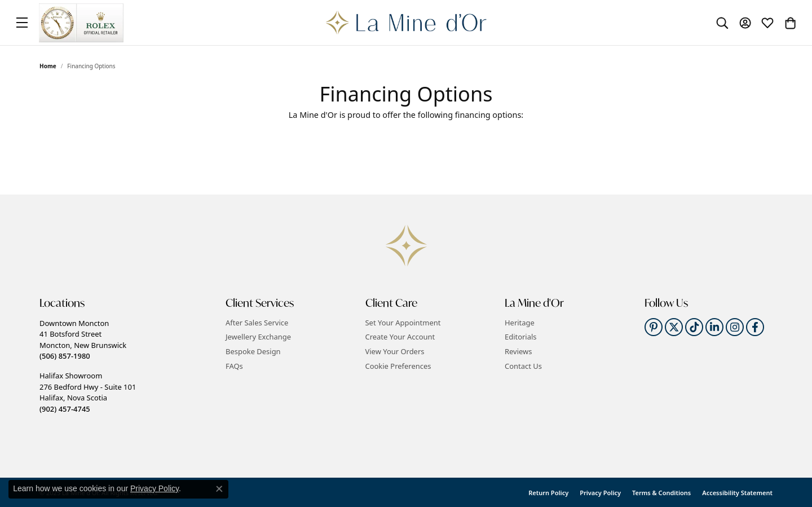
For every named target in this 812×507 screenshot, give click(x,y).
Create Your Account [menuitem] (400, 337)
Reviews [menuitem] (518, 352)
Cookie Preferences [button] (398, 366)
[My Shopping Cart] (790, 23)
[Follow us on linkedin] (714, 327)
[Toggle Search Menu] (722, 23)
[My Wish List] (767, 23)
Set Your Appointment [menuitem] (403, 323)
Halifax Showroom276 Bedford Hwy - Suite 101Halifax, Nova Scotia (88, 392)
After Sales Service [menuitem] (257, 323)
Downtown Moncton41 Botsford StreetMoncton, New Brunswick (83, 340)
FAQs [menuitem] (234, 366)
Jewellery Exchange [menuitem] (258, 337)
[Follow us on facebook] (755, 327)
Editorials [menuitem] (521, 337)
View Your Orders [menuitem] (395, 352)
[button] (127, 303)
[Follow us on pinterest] (654, 327)
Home (48, 66)
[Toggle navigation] (22, 23)
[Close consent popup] (219, 489)
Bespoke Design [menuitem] (253, 352)
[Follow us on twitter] (674, 327)
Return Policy (548, 493)
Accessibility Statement (737, 493)
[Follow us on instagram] (735, 327)
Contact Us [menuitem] (523, 366)
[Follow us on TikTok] (694, 327)
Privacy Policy (600, 493)
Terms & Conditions (661, 493)
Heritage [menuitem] (520, 323)
